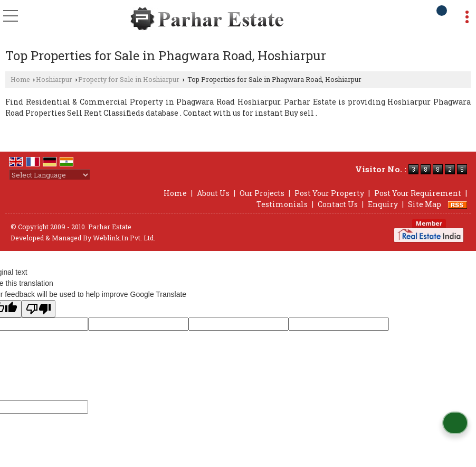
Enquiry (383, 204)
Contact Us (338, 204)
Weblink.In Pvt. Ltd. (124, 238)
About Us (213, 193)
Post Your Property (329, 193)
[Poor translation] (39, 309)
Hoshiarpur (54, 79)
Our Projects (262, 193)
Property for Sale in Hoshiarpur (129, 79)
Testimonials (282, 204)
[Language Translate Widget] (50, 175)
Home (20, 79)
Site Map (425, 204)
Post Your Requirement (418, 193)
